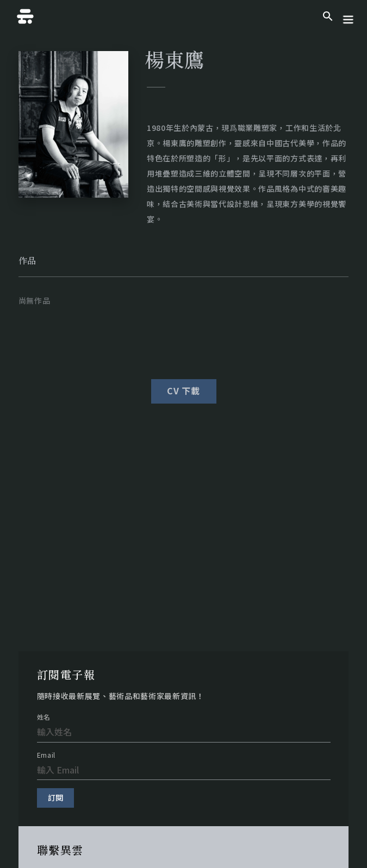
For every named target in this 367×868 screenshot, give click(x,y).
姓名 (44, 717)
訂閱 (55, 797)
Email (46, 755)
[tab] (27, 261)
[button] (348, 16)
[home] (23, 16)
